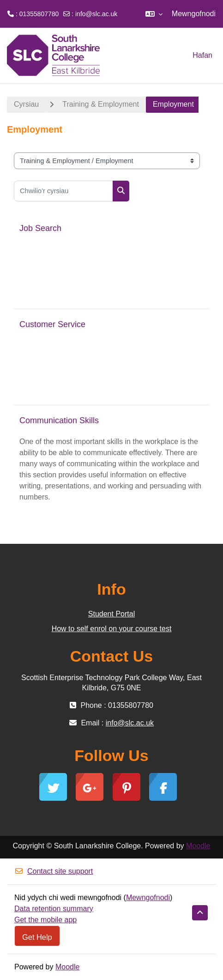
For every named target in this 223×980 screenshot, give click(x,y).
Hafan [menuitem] (202, 55)
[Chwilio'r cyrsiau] (63, 191)
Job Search (40, 228)
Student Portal (111, 614)
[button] (154, 14)
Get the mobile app (45, 920)
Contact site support (54, 871)
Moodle (198, 846)
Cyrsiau (26, 104)
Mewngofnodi (194, 14)
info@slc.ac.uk (96, 14)
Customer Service (52, 324)
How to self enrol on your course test (112, 629)
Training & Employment (101, 104)
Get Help (37, 937)
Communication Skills (59, 420)
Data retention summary (54, 909)
